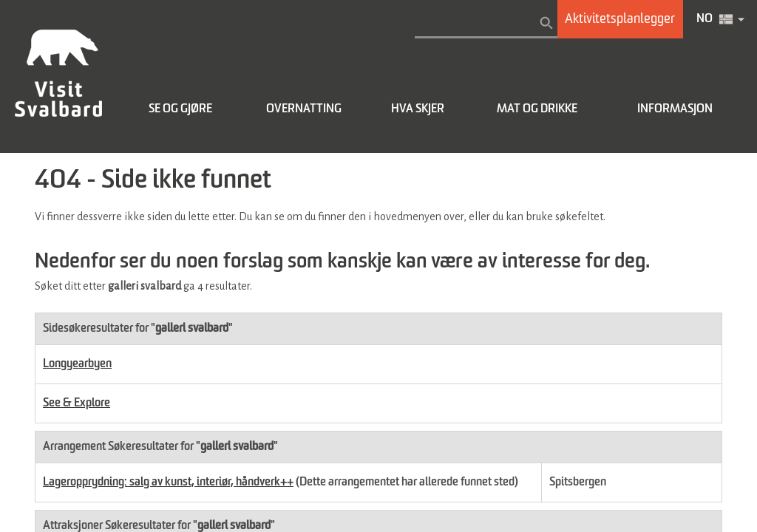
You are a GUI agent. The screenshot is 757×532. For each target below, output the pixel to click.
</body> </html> (378, 266)
